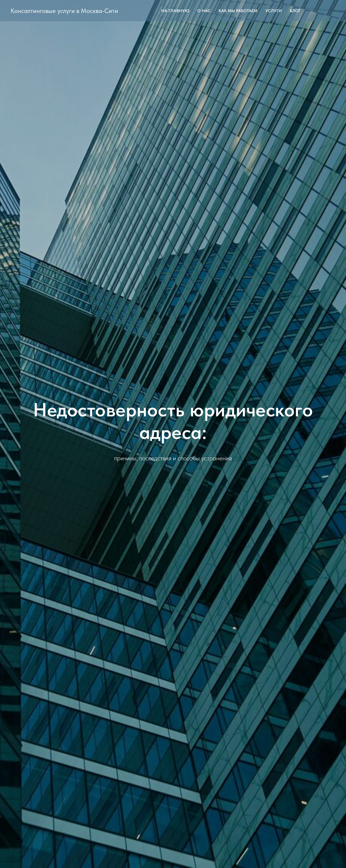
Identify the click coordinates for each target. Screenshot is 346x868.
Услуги (274, 11)
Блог (295, 11)
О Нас (204, 11)
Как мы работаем (238, 11)
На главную (175, 11)
